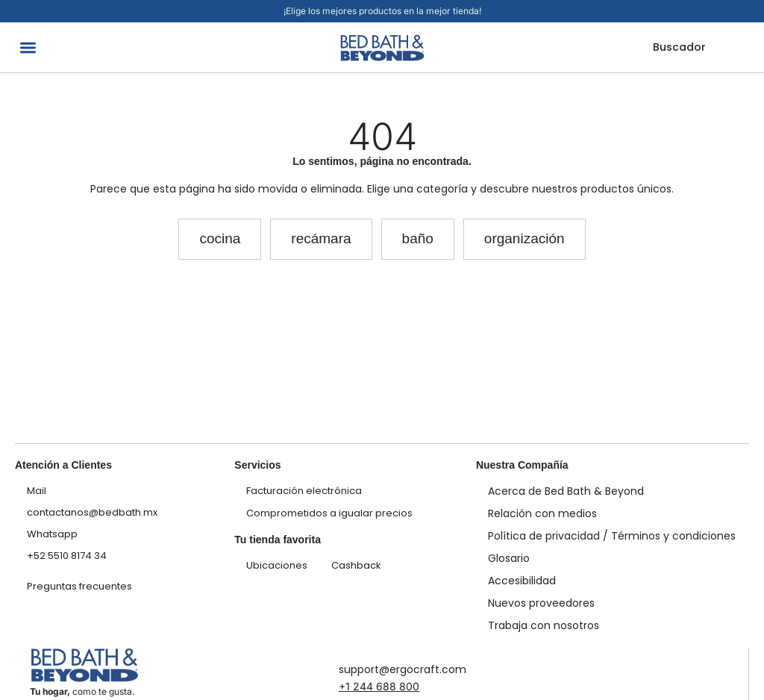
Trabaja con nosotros (544, 625)
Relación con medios (542, 513)
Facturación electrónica (304, 491)
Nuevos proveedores (541, 603)
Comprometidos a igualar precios (329, 513)
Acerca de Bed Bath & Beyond (566, 491)
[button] (28, 47)
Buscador (679, 47)
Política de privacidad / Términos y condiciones (612, 536)
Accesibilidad (522, 581)
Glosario (509, 558)
